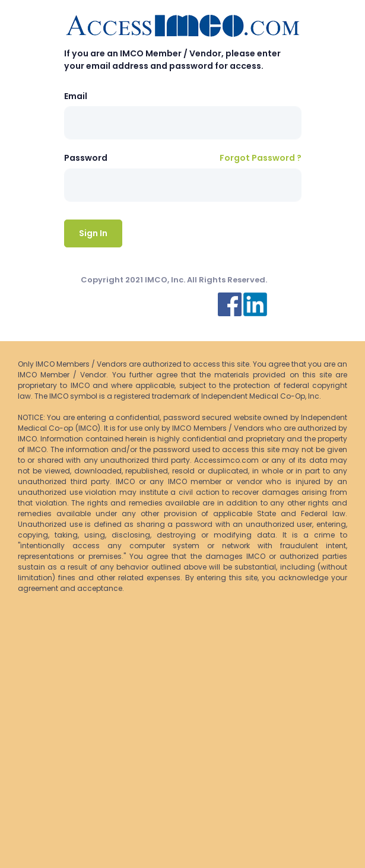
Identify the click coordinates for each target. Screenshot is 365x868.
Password (86, 158)
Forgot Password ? (261, 158)
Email (76, 96)
